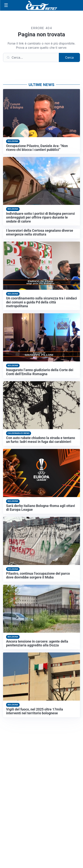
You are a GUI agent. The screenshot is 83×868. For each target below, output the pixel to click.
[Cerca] (31, 57)
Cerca (69, 57)
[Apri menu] (6, 5)
